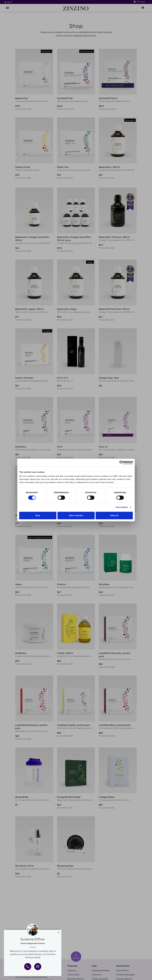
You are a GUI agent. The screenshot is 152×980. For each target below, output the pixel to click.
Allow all (114, 515)
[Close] (58, 932)
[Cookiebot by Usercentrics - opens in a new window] (121, 463)
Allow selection (76, 515)
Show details (122, 507)
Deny (38, 515)
